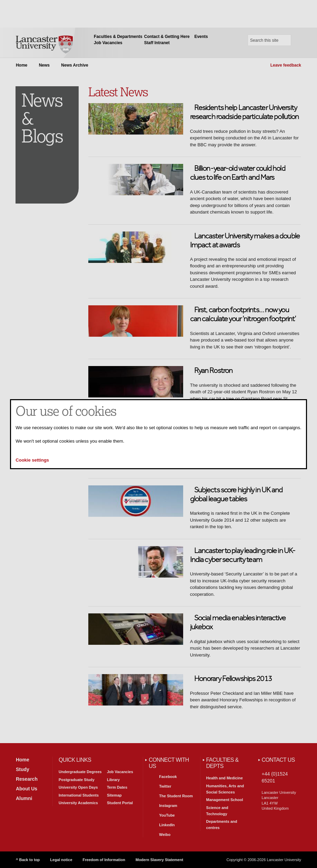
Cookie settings (32, 460)
